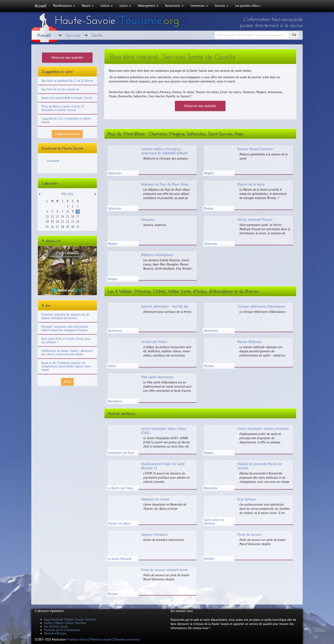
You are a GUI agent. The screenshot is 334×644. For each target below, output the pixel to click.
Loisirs (125, 6)
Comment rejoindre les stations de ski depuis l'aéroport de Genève (65, 316)
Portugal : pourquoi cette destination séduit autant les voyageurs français (65, 328)
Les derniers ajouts (56, 626)
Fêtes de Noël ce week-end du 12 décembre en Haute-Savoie (63, 108)
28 (63, 227)
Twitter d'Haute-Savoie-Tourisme (65, 623)
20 (57, 222)
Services (222, 6)
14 (63, 217)
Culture (106, 6)
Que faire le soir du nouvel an (60, 89)
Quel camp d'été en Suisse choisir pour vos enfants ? (66, 340)
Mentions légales (101, 639)
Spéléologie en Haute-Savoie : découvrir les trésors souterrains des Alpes (67, 353)
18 (47, 222)
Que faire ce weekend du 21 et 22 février (67, 81)
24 (78, 222)
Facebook (53, 161)
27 (57, 227)
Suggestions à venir (67, 134)
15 (68, 217)
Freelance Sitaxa (77, 639)
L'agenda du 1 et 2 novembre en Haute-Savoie (67, 120)
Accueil (40, 6)
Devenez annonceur (127, 639)
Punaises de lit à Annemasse (62, 630)
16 (73, 217)
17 (78, 217)
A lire (67, 382)
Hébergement (148, 6)
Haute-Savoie (117, 20)
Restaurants (174, 6)
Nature (88, 6)
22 (68, 222)
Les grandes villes (248, 6)
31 (78, 227)
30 (73, 227)
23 (73, 222)
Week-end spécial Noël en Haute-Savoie (67, 98)
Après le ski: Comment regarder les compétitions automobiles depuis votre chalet (66, 366)
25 (47, 227)
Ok (294, 35)
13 (57, 217)
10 (78, 211)
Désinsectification (55, 633)
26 (52, 227)
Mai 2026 (67, 194)
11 (47, 217)
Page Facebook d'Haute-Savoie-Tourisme (70, 619)
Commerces (199, 6)
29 (68, 227)
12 (52, 217)
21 (63, 222)
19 (52, 222)
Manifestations (64, 6)
